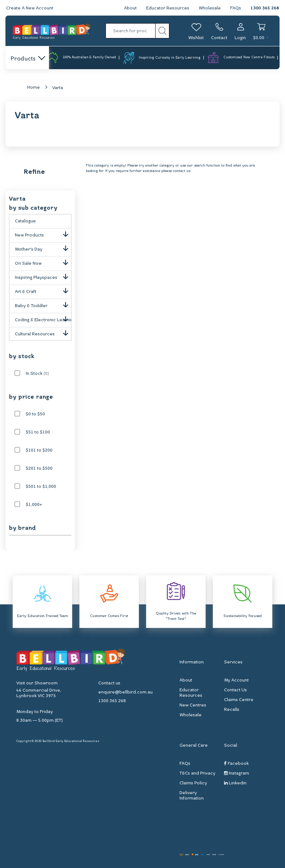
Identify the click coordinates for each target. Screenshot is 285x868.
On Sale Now (43, 262)
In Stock (37, 374)
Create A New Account (30, 8)
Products (27, 59)
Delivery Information (192, 796)
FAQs (236, 8)
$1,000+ (34, 505)
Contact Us (236, 690)
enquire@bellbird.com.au (125, 692)
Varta (58, 88)
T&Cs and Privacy (197, 773)
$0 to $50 (35, 414)
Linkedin (235, 783)
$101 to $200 (39, 450)
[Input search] (131, 31)
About (130, 8)
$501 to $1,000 (41, 487)
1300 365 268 (265, 8)
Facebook (236, 764)
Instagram (237, 773)
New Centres (193, 705)
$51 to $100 (38, 432)
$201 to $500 (39, 469)
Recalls (232, 710)
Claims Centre (239, 700)
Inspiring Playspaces (43, 276)
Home (34, 88)
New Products (43, 234)
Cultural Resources (43, 333)
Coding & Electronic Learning (43, 319)
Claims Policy (193, 783)
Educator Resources (168, 8)
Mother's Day (43, 248)
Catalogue (25, 221)
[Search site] (162, 31)
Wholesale (210, 8)
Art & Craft (43, 290)
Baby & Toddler (43, 305)
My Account (236, 680)
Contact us (109, 683)
